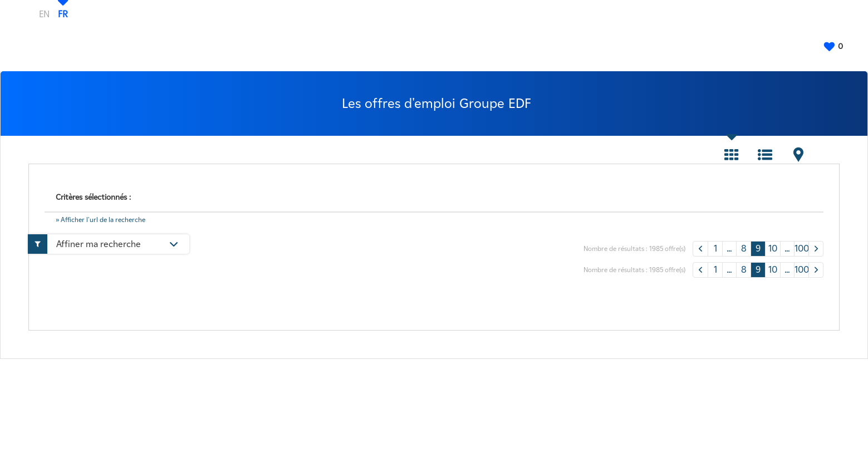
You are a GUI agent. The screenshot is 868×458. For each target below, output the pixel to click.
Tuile (732, 155)
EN (44, 14)
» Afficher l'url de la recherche (100, 220)
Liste (765, 155)
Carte (798, 155)
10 (773, 248)
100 (801, 248)
